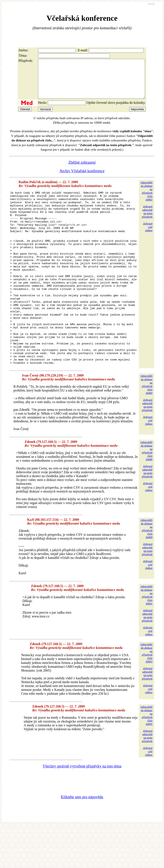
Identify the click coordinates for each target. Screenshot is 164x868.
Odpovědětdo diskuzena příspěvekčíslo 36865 (146, 199)
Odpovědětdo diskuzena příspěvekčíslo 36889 (146, 571)
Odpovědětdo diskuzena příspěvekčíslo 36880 (146, 427)
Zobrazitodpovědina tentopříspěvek (147, 219)
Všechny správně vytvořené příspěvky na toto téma (82, 809)
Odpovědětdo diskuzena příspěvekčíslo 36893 (146, 695)
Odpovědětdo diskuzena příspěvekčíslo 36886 (146, 493)
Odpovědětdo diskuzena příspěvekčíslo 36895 (146, 758)
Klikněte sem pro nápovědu (82, 839)
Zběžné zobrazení (82, 170)
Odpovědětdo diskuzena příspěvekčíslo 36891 (146, 637)
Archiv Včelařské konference (82, 179)
